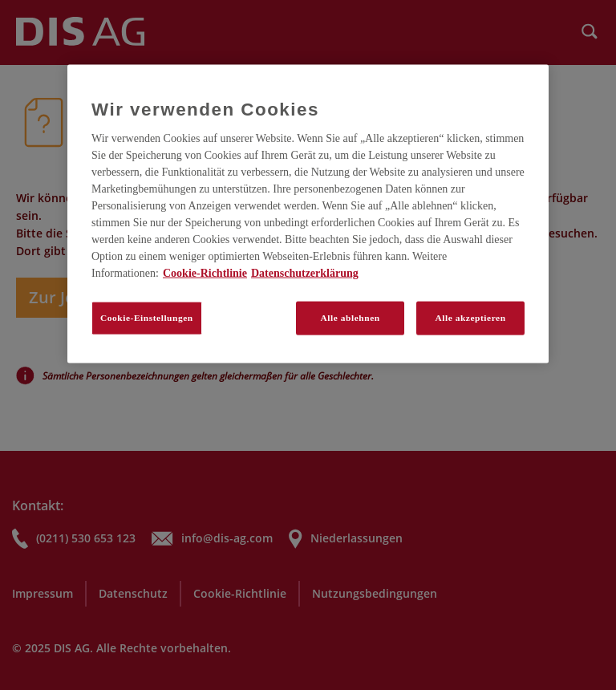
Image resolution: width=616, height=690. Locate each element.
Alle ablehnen (351, 318)
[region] (308, 214)
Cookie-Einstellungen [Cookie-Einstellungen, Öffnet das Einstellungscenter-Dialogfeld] (147, 318)
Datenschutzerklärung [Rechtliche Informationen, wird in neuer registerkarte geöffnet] (305, 273)
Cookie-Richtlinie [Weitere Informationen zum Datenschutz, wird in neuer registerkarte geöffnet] (205, 273)
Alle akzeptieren (470, 318)
